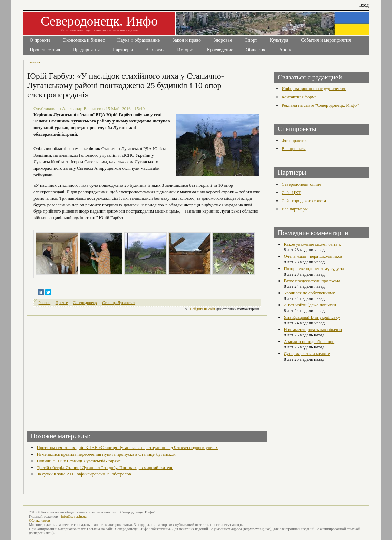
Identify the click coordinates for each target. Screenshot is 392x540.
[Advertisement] (88, 372)
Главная (34, 62)
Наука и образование (139, 40)
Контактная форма (299, 97)
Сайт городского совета (304, 201)
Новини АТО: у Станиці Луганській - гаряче (79, 461)
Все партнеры (295, 209)
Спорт (251, 40)
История (186, 50)
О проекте (40, 40)
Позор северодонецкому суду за (314, 269)
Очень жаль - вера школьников (313, 256)
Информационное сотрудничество (314, 89)
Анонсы (287, 50)
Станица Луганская (119, 303)
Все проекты (294, 149)
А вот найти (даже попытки (310, 305)
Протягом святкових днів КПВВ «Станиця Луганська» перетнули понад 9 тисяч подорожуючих (127, 447)
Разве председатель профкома (312, 281)
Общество (256, 50)
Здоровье (223, 40)
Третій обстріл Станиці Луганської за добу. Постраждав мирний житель (105, 467)
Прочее (62, 303)
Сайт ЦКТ (291, 192)
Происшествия (45, 50)
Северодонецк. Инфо (99, 21)
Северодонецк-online (301, 184)
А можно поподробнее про (309, 341)
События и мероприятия (326, 40)
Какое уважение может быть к (312, 244)
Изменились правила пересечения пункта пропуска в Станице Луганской (106, 454)
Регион (45, 303)
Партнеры (123, 50)
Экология (155, 50)
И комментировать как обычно (313, 329)
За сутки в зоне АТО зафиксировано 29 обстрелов (84, 474)
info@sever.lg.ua (74, 516)
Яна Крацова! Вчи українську (312, 317)
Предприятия (86, 50)
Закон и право (187, 40)
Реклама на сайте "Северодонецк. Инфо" (320, 105)
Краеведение (220, 50)
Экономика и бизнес (84, 40)
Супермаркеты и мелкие (307, 354)
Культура (279, 40)
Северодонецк (85, 303)
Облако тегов (40, 520)
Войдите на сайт (203, 309)
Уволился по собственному (309, 293)
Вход (364, 5)
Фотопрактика (295, 141)
